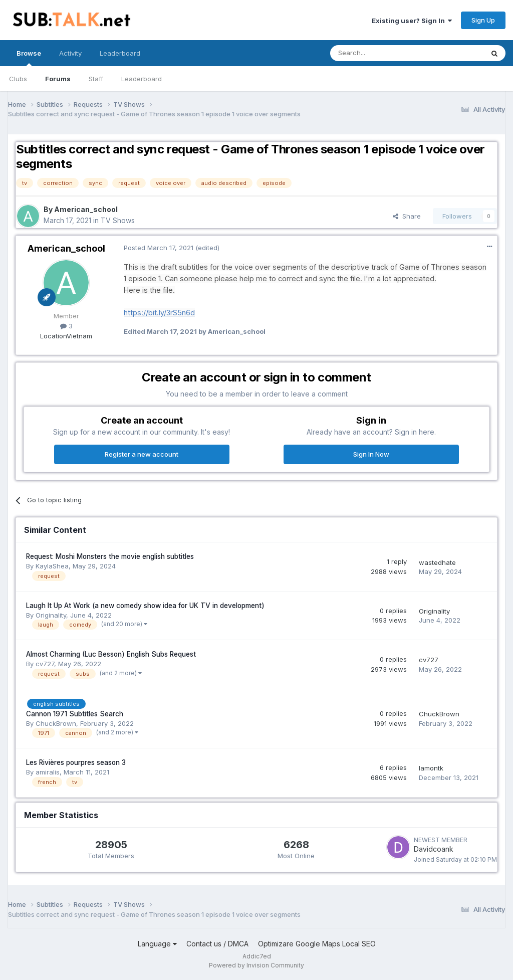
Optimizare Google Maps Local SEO (317, 944)
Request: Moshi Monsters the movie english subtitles (110, 556)
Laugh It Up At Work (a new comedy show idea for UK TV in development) (145, 606)
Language (157, 944)
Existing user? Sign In (412, 21)
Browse (29, 58)
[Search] (381, 53)
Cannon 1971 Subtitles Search (75, 714)
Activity (70, 53)
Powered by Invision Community (256, 965)
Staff (96, 79)
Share (407, 216)
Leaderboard (142, 79)
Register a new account (142, 454)
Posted (159, 248)
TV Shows (118, 220)
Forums (58, 79)
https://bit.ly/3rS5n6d (159, 313)
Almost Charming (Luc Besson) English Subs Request (111, 654)
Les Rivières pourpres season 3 (76, 762)
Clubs (18, 79)
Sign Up (483, 20)
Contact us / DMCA (217, 944)
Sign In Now (371, 454)
